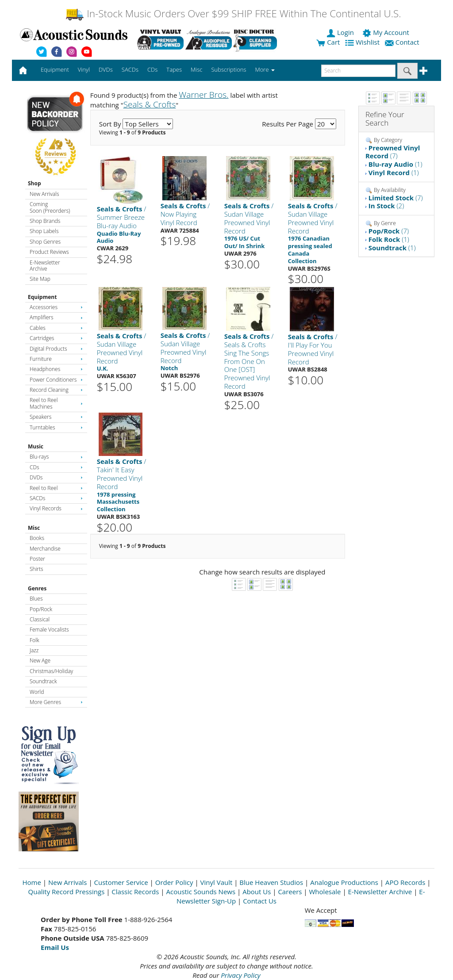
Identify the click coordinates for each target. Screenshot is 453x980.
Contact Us (260, 901)
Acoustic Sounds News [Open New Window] (201, 892)
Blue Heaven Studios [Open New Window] (271, 882)
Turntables (56, 427)
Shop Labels (44, 231)
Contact (403, 42)
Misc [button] (196, 69)
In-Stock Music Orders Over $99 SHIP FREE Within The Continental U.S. (233, 13)
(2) (386, 206)
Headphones (56, 369)
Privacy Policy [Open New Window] (240, 975)
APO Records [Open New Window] (405, 882)
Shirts (36, 569)
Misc (34, 528)
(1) (395, 164)
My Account (386, 32)
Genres (37, 588)
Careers (290, 892)
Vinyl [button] (84, 69)
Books (37, 538)
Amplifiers (56, 317)
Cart (328, 42)
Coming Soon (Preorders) (50, 207)
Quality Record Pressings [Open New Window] (67, 892)
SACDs (56, 498)
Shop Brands (45, 221)
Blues (36, 599)
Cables (56, 328)
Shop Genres (45, 242)
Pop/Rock (41, 609)
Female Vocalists (49, 630)
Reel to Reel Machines (56, 403)
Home (32, 882)
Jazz (34, 650)
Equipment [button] (55, 69)
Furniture (56, 359)
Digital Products (56, 349)
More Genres (56, 702)
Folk (35, 640)
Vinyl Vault (217, 882)
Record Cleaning (56, 390)
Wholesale (325, 892)
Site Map (40, 279)
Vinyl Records (56, 508)
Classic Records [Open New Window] (135, 892)
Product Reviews (49, 252)
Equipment (42, 297)
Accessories (56, 307)
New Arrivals (44, 194)
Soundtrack (43, 681)
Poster (37, 559)
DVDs (56, 477)
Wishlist (363, 42)
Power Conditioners (56, 380)
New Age (40, 660)
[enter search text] (358, 71)
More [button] (265, 69)
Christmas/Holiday (51, 671)
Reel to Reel (56, 488)
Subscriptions (228, 69)
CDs (56, 467)
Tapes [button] (174, 69)
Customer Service (121, 882)
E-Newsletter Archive (45, 266)
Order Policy (174, 882)
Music (36, 446)
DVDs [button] (106, 69)
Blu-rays (56, 457)
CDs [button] (152, 69)
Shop (35, 183)
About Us (257, 892)
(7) (393, 152)
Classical (40, 619)
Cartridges (56, 338)
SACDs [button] (130, 69)
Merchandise (45, 549)
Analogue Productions (344, 882)
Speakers (56, 417)
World (37, 692)
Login (341, 32)
